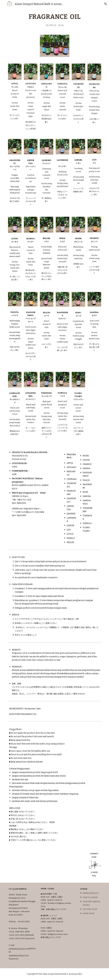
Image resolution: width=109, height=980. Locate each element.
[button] (3, 4)
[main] (55, 20)
